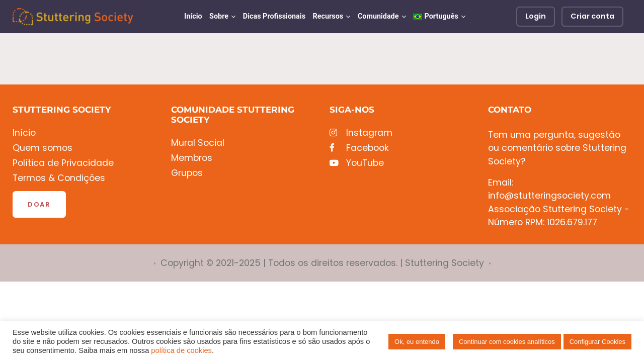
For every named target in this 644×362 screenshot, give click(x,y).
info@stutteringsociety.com (549, 196)
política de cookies (181, 350)
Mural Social (198, 143)
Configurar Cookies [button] (597, 342)
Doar (39, 204)
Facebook (359, 148)
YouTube (357, 163)
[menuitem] (439, 17)
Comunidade (378, 16)
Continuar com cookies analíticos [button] (507, 342)
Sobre (219, 16)
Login (536, 16)
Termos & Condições (59, 178)
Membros (192, 158)
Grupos (187, 173)
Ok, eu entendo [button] (417, 342)
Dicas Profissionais (274, 16)
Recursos (328, 16)
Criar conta (592, 16)
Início (193, 16)
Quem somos (43, 148)
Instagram (361, 133)
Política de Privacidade (63, 163)
